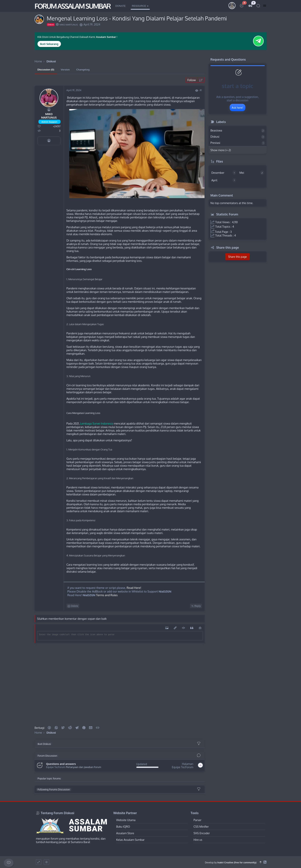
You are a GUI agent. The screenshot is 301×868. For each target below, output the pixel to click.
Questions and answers (61, 764)
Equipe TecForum (56, 767)
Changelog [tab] (83, 69)
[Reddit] (70, 728)
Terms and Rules (107, 595)
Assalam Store (125, 833)
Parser (197, 820)
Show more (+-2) (221, 150)
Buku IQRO (123, 826)
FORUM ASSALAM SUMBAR (72, 6)
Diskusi (238, 137)
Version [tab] (65, 69)
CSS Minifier (201, 826)
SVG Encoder (202, 833)
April (224, 180)
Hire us (198, 840)
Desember (224, 173)
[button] (49, 728)
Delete (73, 606)
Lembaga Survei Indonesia (97, 423)
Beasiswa (238, 131)
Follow (191, 80)
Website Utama (126, 820)
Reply (196, 606)
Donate (121, 6)
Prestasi (238, 143)
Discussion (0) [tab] (46, 69)
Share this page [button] (237, 257)
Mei (252, 173)
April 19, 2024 (74, 90)
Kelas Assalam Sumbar (130, 840)
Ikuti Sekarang (49, 44)
